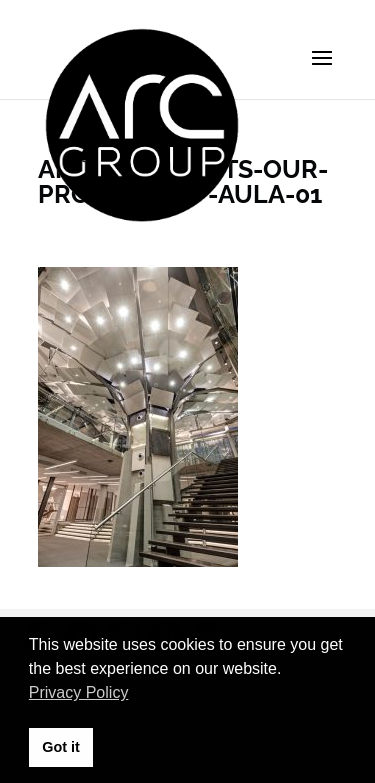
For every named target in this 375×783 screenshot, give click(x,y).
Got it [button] (61, 747)
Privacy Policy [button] (79, 692)
